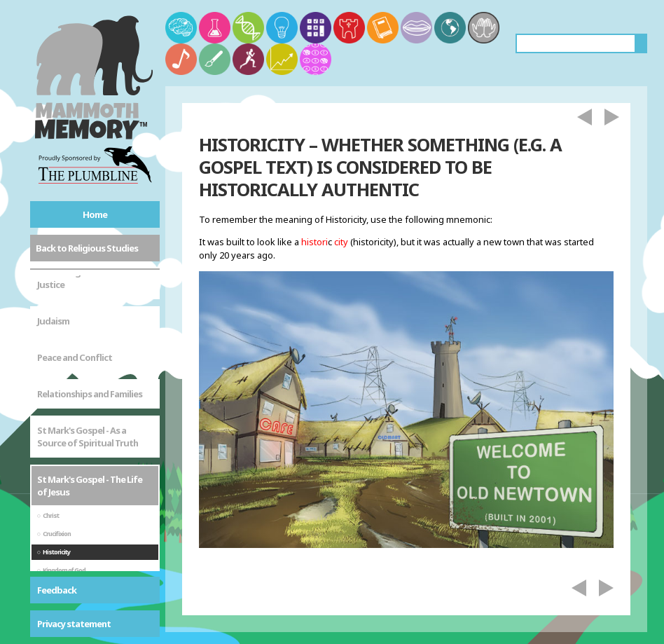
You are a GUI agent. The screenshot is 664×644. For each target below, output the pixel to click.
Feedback (57, 590)
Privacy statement (74, 624)
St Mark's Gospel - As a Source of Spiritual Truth (88, 305)
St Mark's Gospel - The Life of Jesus (90, 354)
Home (95, 214)
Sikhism (53, 556)
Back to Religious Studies (87, 248)
